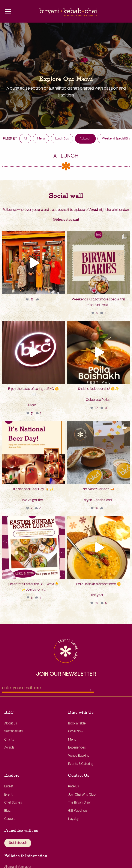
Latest (9, 786)
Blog (7, 811)
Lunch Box (62, 139)
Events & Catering (81, 764)
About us (11, 723)
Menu (41, 139)
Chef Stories (13, 803)
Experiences (77, 748)
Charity (9, 740)
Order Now (76, 731)
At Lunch (85, 139)
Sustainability (14, 731)
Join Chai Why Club (82, 795)
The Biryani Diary (79, 803)
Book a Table (77, 723)
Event (8, 795)
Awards (9, 748)
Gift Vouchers (78, 811)
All (25, 139)
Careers (10, 819)
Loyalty (73, 819)
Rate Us (73, 786)
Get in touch (18, 843)
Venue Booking (79, 756)
